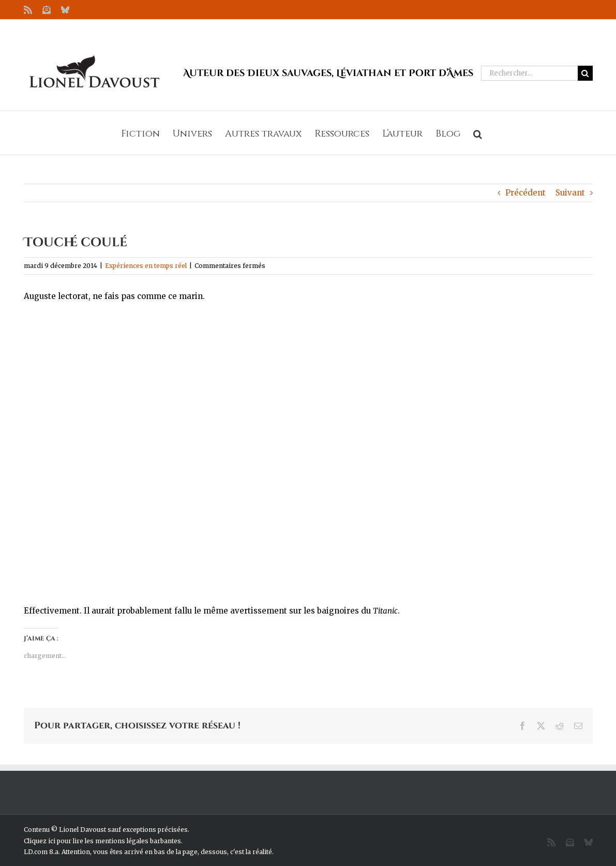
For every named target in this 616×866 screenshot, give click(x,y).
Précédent (525, 193)
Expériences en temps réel (146, 266)
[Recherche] (585, 73)
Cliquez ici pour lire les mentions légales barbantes (102, 841)
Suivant (570, 193)
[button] (478, 133)
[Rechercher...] (529, 73)
